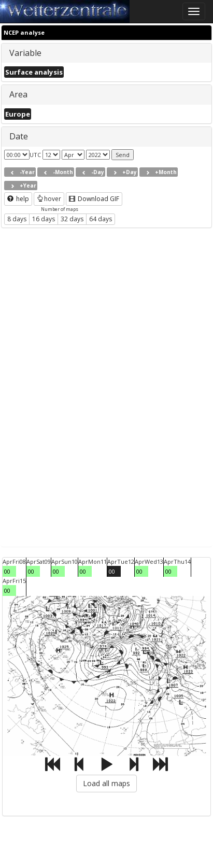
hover (49, 199)
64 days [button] (101, 219)
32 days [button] (72, 219)
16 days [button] (44, 219)
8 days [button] (17, 219)
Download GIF (94, 199)
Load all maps (106, 783)
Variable (25, 53)
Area (18, 94)
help (18, 199)
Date (19, 136)
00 (7, 571)
